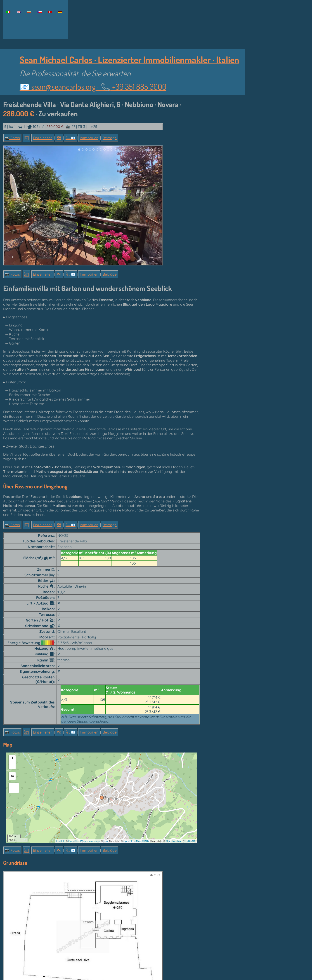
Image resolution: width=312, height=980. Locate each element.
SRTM (146, 841)
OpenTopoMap (174, 841)
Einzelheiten (43, 138)
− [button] (12, 766)
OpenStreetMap (132, 841)
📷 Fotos (12, 138)
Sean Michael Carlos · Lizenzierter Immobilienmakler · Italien (129, 59)
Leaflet (60, 841)
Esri (106, 841)
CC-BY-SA (190, 841)
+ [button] (12, 759)
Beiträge (110, 138)
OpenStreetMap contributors (84, 841)
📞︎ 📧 (71, 138)
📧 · (93, 86)
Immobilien (89, 138)
